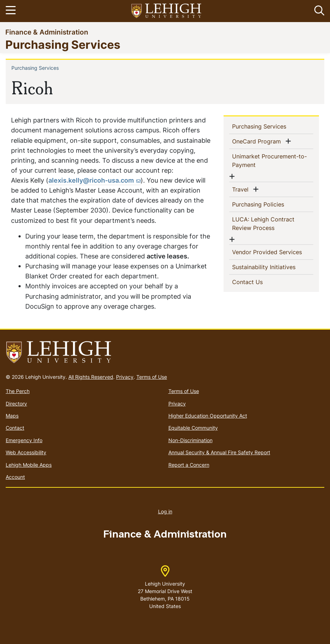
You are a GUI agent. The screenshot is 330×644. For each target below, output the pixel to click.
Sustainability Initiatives (273, 267)
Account (15, 477)
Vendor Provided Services (273, 252)
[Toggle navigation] (12, 11)
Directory (16, 404)
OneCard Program (258, 141)
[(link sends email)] (95, 180)
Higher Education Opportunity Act (208, 416)
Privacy (125, 377)
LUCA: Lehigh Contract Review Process (265, 224)
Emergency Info (24, 440)
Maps (12, 416)
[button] (318, 11)
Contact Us (259, 282)
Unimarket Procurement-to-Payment (269, 161)
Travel (242, 189)
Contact (15, 428)
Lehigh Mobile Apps (29, 465)
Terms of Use (152, 377)
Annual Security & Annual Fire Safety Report (219, 452)
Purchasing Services (63, 44)
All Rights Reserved (91, 377)
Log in (165, 511)
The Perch (18, 391)
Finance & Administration (47, 32)
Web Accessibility (26, 452)
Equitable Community (193, 428)
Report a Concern (189, 465)
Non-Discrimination (190, 440)
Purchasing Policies (270, 204)
